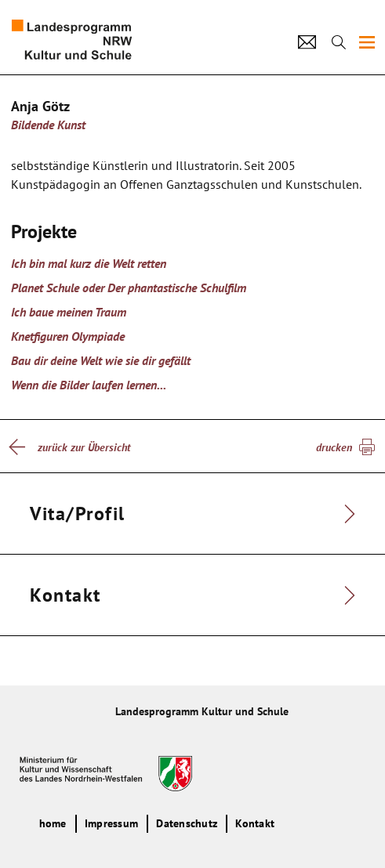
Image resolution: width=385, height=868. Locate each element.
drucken (334, 447)
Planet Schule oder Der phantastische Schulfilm (129, 288)
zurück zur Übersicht (84, 447)
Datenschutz (187, 823)
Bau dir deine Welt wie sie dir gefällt (101, 360)
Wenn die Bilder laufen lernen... (89, 385)
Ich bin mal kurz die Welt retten (89, 263)
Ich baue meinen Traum (69, 312)
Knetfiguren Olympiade (68, 336)
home (53, 823)
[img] (367, 42)
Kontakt (255, 823)
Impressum (111, 823)
